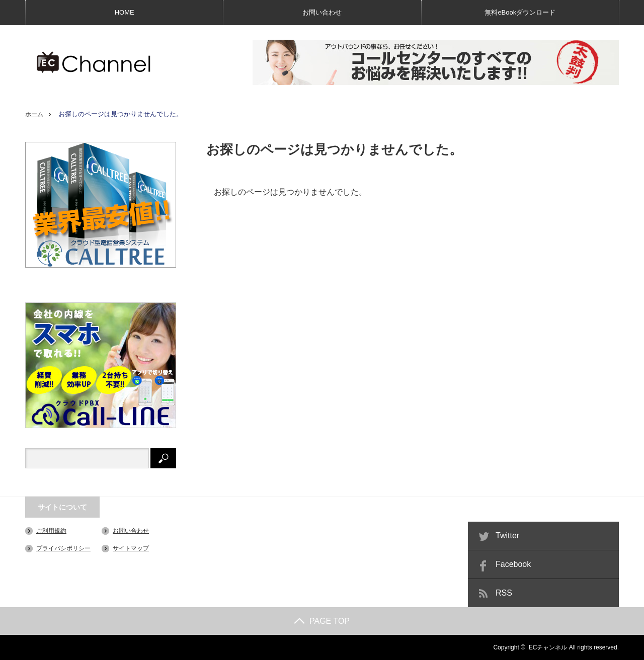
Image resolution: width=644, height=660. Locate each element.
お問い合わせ (322, 12)
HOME (125, 12)
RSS (504, 593)
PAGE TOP (322, 621)
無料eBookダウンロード (520, 12)
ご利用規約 (51, 531)
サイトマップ (131, 548)
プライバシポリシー (63, 548)
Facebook (513, 564)
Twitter (507, 535)
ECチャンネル (548, 647)
